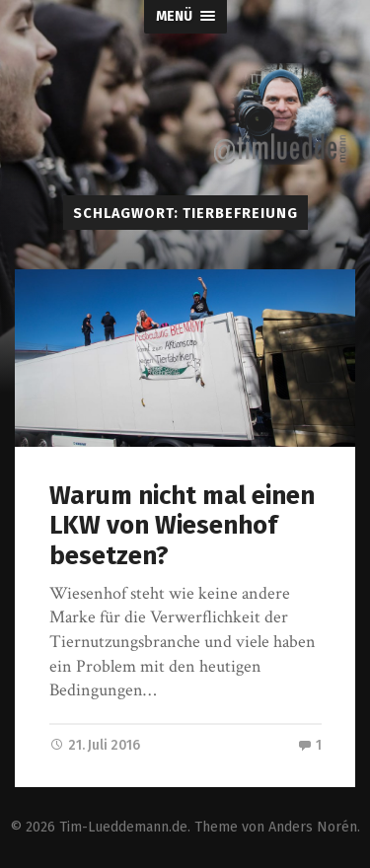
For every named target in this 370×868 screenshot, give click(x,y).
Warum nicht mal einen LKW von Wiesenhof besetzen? (182, 526)
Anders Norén (313, 827)
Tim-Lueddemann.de (123, 827)
